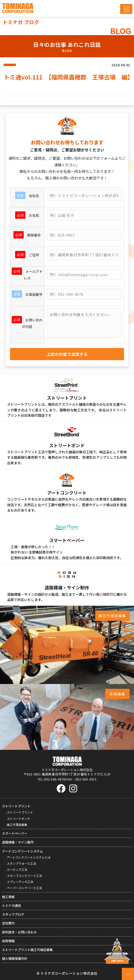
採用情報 (8, 941)
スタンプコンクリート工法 (24, 876)
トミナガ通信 (11, 906)
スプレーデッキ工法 (20, 882)
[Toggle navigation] (126, 9)
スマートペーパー (15, 833)
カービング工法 (17, 869)
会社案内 (8, 923)
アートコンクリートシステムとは (29, 857)
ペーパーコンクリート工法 (24, 888)
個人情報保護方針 (15, 958)
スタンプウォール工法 (21, 863)
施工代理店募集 (17, 825)
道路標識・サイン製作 (18, 842)
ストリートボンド (19, 818)
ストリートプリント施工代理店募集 (27, 950)
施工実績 (8, 897)
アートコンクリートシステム (22, 851)
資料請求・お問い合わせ (19, 932)
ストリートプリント (16, 806)
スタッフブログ (13, 914)
